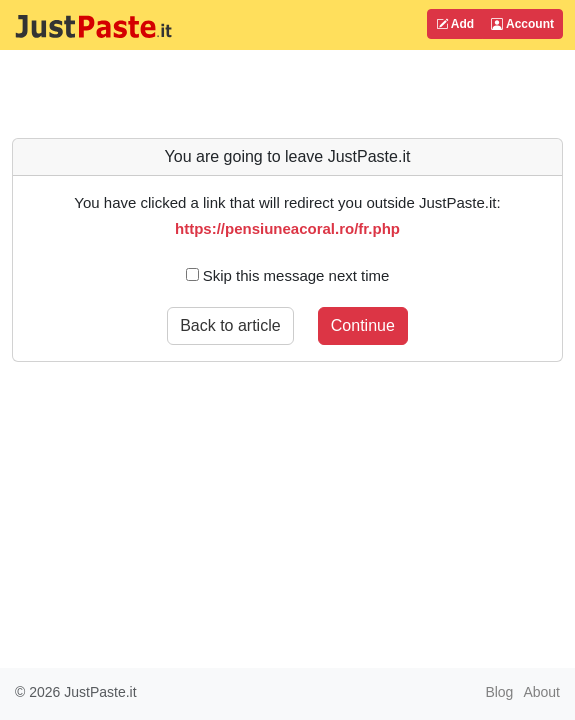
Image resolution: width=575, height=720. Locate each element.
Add (455, 24)
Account (522, 24)
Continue (363, 325)
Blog (499, 692)
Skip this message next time (288, 275)
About (541, 692)
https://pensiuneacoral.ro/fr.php (287, 228)
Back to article (230, 325)
